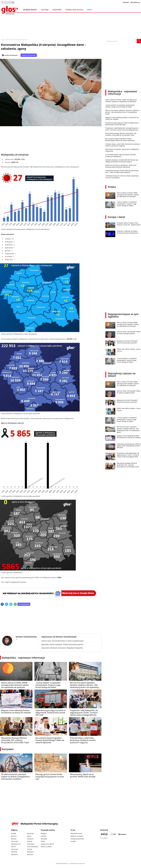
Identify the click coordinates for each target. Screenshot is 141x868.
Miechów (14, 852)
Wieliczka (30, 854)
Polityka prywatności (77, 839)
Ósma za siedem (46, 847)
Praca (90, 10)
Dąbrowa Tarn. (16, 844)
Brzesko (14, 839)
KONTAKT (126, 2)
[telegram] (11, 604)
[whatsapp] (15, 604)
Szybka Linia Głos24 (74, 10)
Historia (45, 10)
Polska (112, 187)
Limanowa (15, 849)
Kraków (14, 833)
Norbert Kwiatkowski (11, 55)
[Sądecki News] (113, 834)
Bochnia (14, 836)
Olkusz (29, 836)
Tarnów (29, 849)
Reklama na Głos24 (77, 836)
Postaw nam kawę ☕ (29, 55)
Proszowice (31, 844)
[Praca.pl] (104, 834)
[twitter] (7, 604)
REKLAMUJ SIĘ (135, 2)
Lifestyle (44, 836)
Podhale (30, 841)
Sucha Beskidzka (33, 847)
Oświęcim (30, 839)
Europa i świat (116, 217)
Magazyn (44, 833)
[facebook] (2, 604)
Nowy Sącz (31, 833)
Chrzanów (14, 841)
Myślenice (14, 854)
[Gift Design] (104, 838)
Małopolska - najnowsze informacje (23, 658)
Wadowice (30, 852)
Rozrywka (57, 10)
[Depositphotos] (122, 834)
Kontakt (73, 841)
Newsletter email (76, 833)
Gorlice (14, 847)
